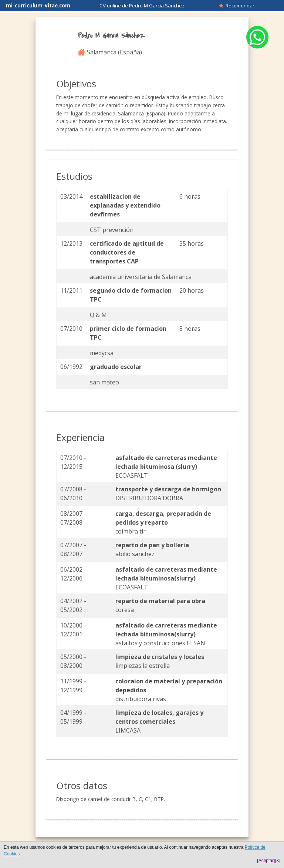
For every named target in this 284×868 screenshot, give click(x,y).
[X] (278, 861)
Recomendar (237, 6)
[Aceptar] (266, 861)
